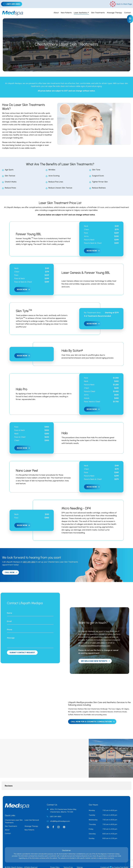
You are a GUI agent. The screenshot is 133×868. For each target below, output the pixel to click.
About (56, 13)
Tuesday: (92, 805)
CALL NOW (10, 572)
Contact (128, 13)
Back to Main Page (121, 4)
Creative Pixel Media (121, 857)
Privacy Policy (55, 857)
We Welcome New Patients (94, 661)
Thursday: (92, 814)
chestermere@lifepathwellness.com (95, 646)
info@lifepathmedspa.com (60, 811)
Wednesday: (93, 809)
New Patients (66, 13)
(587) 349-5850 (12, 4)
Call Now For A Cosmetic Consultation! (91, 722)
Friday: (91, 819)
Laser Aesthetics (81, 13)
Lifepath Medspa (15, 83)
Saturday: (92, 823)
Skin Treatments (98, 13)
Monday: (92, 800)
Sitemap (80, 857)
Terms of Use (68, 857)
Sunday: (92, 828)
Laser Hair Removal (32, 810)
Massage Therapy (114, 13)
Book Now (92, 251)
